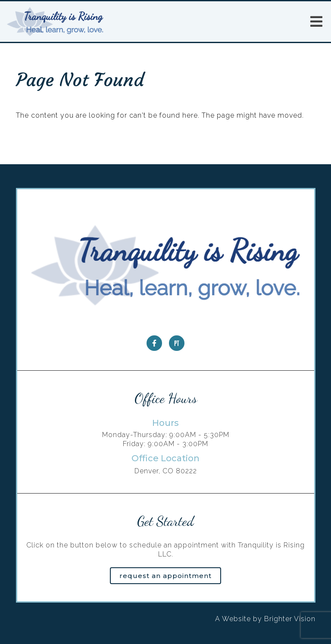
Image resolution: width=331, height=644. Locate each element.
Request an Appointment (165, 576)
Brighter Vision (290, 619)
